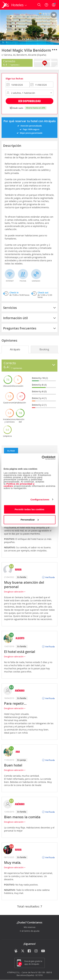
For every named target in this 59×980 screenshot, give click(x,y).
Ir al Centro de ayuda (30, 931)
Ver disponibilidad (29, 101)
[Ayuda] (46, 5)
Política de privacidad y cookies (19, 485)
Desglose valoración (15, 592)
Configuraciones (40, 499)
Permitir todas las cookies (29, 509)
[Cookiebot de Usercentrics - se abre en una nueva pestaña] (42, 458)
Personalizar (30, 519)
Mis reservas (30, 927)
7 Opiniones (15, 65)
